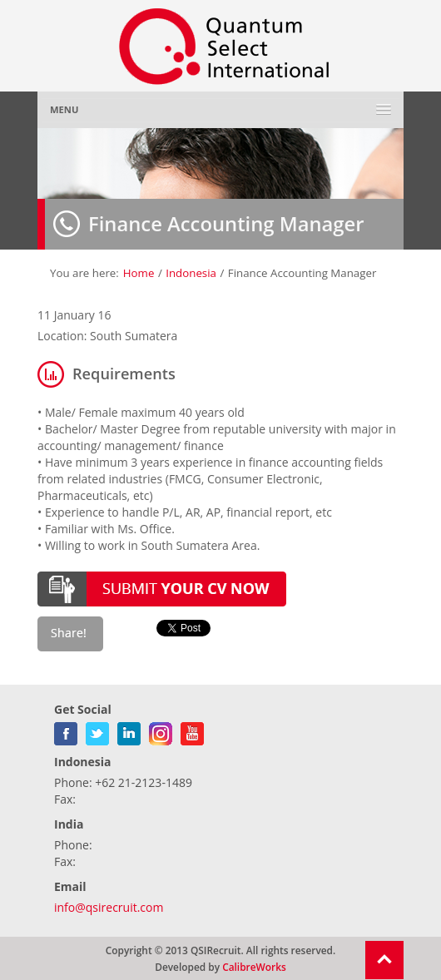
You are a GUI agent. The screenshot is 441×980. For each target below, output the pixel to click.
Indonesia (191, 273)
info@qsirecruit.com (109, 907)
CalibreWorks (254, 967)
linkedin (129, 730)
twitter (97, 730)
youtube (192, 730)
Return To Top (384, 960)
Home (139, 273)
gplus (161, 730)
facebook (66, 730)
